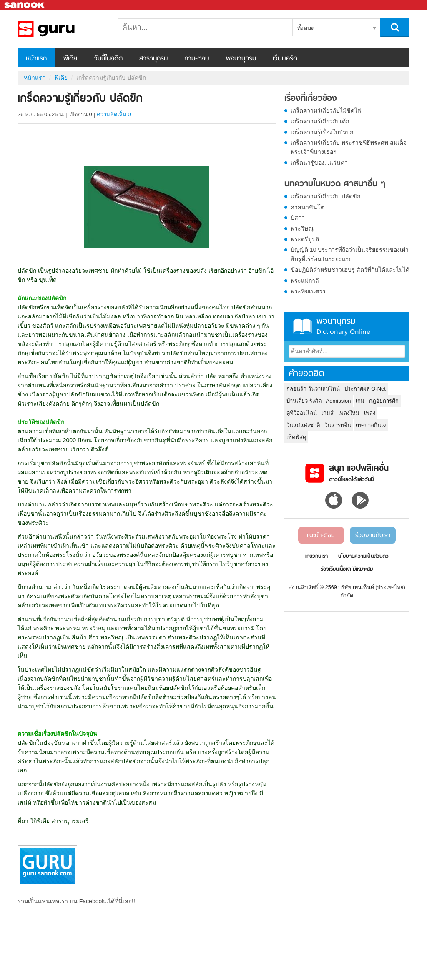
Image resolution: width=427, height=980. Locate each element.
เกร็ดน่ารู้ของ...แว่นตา (319, 163)
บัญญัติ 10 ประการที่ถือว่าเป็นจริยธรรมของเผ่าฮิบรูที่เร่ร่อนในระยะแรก (350, 254)
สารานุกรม (153, 59)
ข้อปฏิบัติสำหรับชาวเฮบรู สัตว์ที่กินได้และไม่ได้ (350, 270)
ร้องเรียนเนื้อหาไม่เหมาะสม (347, 569)
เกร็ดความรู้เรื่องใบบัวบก (322, 132)
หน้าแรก (36, 59)
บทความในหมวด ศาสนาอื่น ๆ (335, 184)
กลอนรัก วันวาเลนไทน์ (313, 389)
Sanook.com (25, 5)
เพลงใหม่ (349, 413)
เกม (360, 401)
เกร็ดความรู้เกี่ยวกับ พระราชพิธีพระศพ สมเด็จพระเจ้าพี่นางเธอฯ (349, 147)
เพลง (370, 413)
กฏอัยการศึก (384, 401)
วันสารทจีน (338, 425)
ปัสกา (298, 218)
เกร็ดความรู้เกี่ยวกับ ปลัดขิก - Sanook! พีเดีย (61, 29)
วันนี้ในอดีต (108, 59)
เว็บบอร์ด (285, 59)
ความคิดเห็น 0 (114, 114)
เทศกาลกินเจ (371, 425)
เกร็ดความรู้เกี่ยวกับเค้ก (320, 121)
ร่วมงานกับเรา (373, 536)
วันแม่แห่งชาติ (303, 425)
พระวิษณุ (302, 228)
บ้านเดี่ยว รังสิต (304, 401)
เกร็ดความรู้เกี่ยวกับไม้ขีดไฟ (326, 110)
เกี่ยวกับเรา (316, 556)
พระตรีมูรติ (305, 239)
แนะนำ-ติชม (321, 536)
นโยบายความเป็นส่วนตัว (363, 556)
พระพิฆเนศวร (308, 291)
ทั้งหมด (306, 28)
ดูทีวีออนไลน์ (302, 413)
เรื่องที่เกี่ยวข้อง (311, 99)
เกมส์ (328, 413)
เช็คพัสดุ (296, 437)
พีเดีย (70, 59)
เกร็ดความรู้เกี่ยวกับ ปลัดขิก (325, 196)
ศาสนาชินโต (308, 207)
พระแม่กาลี (305, 281)
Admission (339, 401)
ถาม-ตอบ (197, 59)
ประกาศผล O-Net (365, 389)
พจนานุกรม (241, 59)
